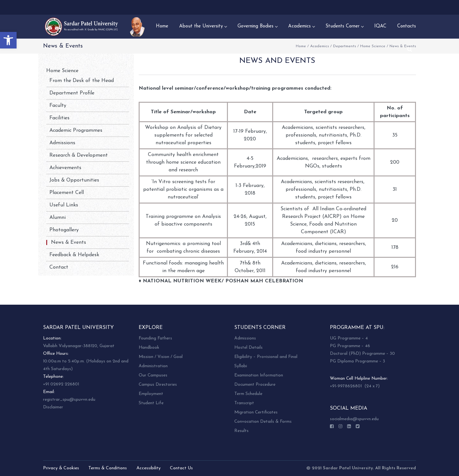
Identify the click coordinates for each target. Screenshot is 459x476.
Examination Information (259, 375)
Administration (153, 366)
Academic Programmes (76, 130)
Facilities (59, 118)
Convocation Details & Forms (263, 422)
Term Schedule (248, 394)
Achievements (65, 168)
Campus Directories (158, 385)
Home (301, 46)
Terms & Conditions (108, 468)
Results (241, 431)
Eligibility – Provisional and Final (266, 357)
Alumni (58, 218)
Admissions (62, 143)
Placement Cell (67, 193)
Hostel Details (248, 348)
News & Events (69, 242)
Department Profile (72, 93)
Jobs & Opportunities (74, 180)
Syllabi (241, 366)
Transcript (244, 403)
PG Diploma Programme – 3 (357, 361)
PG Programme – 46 (350, 346)
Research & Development (79, 155)
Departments (345, 46)
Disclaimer (53, 407)
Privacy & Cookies (61, 468)
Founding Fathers (155, 338)
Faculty (58, 106)
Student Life (151, 403)
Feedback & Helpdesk (74, 255)
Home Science (373, 46)
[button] (8, 40)
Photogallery (64, 230)
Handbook (149, 348)
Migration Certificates (256, 412)
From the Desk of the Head (82, 81)
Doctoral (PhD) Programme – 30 (362, 354)
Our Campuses (153, 375)
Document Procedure (255, 385)
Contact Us (181, 468)
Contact (59, 267)
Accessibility (149, 468)
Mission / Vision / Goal (161, 357)
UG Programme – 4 (349, 338)
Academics (320, 46)
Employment (151, 394)
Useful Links (64, 205)
